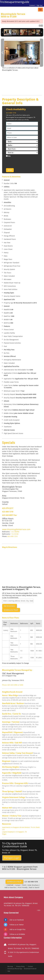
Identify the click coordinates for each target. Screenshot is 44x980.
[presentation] (23, 162)
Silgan (4, 834)
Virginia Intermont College (14, 797)
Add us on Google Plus (17, 929)
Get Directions (9, 606)
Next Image (42, 53)
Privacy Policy (20, 966)
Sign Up (39, 5)
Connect (32, 5)
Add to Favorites (10, 888)
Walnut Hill (7, 808)
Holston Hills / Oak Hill (12, 743)
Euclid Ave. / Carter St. (12, 714)
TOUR (24, 885)
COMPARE (10, 885)
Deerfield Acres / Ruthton (13, 703)
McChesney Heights (11, 767)
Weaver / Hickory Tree (12, 816)
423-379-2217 (8, 508)
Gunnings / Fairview (11, 722)
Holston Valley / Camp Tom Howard (17, 753)
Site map (10, 966)
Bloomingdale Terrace (22, 15)
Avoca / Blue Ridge (10, 695)
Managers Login (12, 858)
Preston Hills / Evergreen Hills (15, 783)
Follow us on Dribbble (17, 934)
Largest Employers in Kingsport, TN (14, 832)
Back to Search (34, 888)
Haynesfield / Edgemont (12, 732)
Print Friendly (23, 888)
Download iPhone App (15, 969)
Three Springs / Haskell (12, 791)
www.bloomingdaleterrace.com (16, 529)
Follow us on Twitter (17, 925)
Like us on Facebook (17, 920)
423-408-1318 (11, 113)
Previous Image (2, 53)
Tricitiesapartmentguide (15, 2)
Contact (18, 885)
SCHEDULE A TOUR (11, 610)
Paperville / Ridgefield (12, 773)
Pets (9, 156)
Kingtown (6, 761)
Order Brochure (33, 885)
